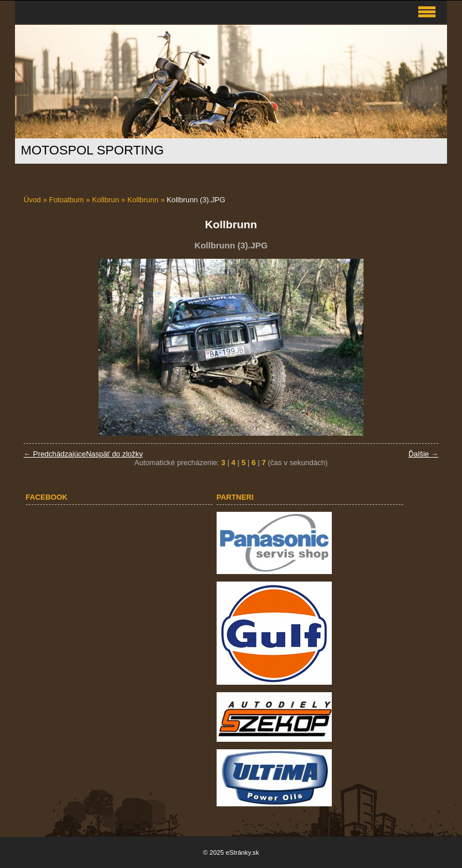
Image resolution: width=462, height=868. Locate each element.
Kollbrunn (143, 200)
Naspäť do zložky (114, 454)
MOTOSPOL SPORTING (92, 150)
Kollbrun (106, 200)
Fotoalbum (66, 200)
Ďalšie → (423, 454)
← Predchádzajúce (55, 454)
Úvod (32, 200)
